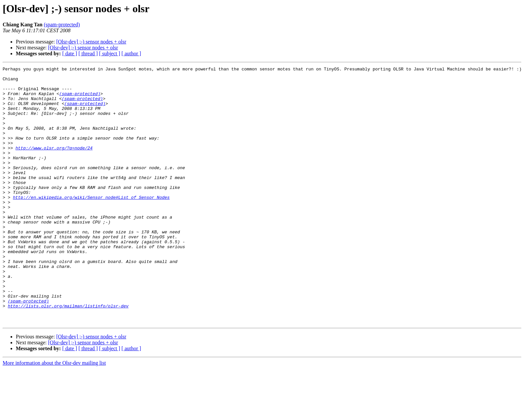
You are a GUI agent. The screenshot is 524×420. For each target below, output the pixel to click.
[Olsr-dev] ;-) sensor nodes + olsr (91, 42)
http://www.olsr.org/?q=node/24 (54, 165)
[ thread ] (88, 53)
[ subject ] (110, 53)
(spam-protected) (62, 25)
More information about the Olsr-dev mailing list (54, 414)
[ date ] (70, 53)
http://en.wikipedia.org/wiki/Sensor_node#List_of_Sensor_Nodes (91, 224)
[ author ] (131, 53)
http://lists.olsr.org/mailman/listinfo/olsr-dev (68, 354)
